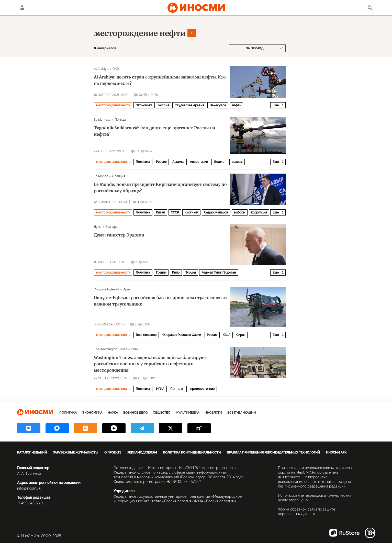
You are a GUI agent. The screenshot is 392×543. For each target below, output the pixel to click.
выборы (240, 212)
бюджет (220, 162)
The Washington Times (110, 349)
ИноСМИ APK (336, 452)
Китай (160, 212)
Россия (164, 105)
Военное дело (146, 335)
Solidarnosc (102, 120)
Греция (161, 273)
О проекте (113, 452)
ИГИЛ (160, 389)
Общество (162, 413)
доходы (237, 162)
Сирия (241, 335)
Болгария (112, 227)
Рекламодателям (142, 452)
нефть (236, 105)
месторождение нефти (140, 33)
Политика (143, 162)
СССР (175, 212)
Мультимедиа (187, 413)
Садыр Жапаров (216, 212)
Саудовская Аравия (189, 105)
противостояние (202, 389)
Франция (119, 176)
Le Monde (101, 176)
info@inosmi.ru (29, 488)
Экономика (144, 105)
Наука (113, 413)
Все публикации (242, 413)
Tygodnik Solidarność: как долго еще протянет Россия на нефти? (154, 131)
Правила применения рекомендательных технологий (273, 452)
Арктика (178, 162)
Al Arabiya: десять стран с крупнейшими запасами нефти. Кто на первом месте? (160, 80)
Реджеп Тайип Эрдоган (219, 273)
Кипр (176, 273)
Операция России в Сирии (182, 335)
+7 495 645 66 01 (31, 503)
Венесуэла (218, 105)
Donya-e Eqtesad (107, 289)
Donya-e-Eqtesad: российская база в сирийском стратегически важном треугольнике (160, 301)
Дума (98, 227)
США (227, 335)
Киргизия (191, 212)
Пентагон (177, 389)
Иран (127, 289)
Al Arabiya (101, 69)
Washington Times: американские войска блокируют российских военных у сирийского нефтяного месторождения (150, 364)
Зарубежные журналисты (76, 452)
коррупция (259, 212)
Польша (120, 120)
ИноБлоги (213, 413)
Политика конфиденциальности (192, 452)
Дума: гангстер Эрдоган (119, 235)
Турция (191, 273)
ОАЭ (116, 69)
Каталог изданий (32, 452)
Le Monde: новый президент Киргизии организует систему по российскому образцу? (160, 188)
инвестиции (199, 162)
